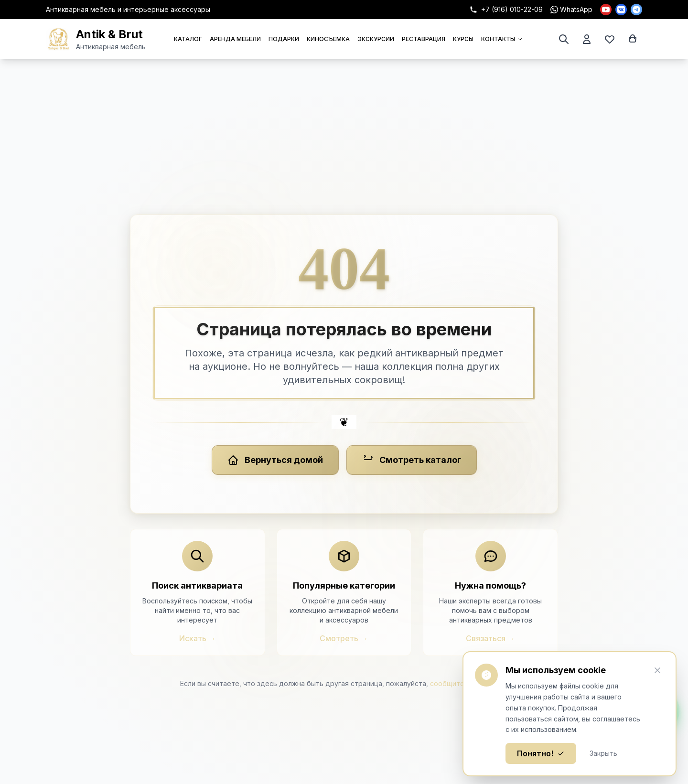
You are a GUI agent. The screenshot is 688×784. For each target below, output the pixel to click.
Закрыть (603, 753)
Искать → (198, 638)
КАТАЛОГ (188, 39)
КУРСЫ (463, 39)
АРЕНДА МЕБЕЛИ (235, 39)
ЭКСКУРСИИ (376, 39)
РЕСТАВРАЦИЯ (424, 39)
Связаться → (490, 638)
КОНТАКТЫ (502, 39)
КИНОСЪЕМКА (328, 39)
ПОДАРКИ (284, 39)
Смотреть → (344, 638)
